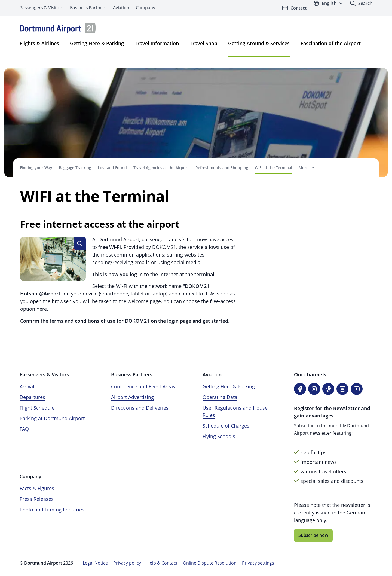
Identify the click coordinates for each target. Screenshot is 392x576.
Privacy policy (127, 563)
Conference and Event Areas (143, 386)
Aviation (121, 8)
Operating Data (220, 397)
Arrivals (28, 386)
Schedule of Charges (226, 426)
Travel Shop (203, 43)
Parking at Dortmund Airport (52, 418)
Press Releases (37, 499)
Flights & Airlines (39, 43)
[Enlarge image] (80, 243)
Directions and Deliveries (140, 408)
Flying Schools (219, 436)
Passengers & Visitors (42, 8)
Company (146, 8)
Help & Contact (162, 563)
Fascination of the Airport (331, 43)
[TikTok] (328, 389)
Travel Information (157, 43)
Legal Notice (95, 563)
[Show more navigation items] (307, 168)
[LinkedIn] (342, 389)
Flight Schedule (37, 408)
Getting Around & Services (259, 43)
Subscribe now (313, 535)
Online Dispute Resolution (210, 563)
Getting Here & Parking (97, 43)
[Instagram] (314, 389)
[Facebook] (300, 389)
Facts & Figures (37, 488)
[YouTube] (357, 389)
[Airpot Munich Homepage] (58, 28)
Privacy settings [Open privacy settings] (258, 563)
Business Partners (88, 8)
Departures (32, 397)
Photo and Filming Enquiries (52, 510)
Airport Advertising (132, 397)
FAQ (24, 429)
